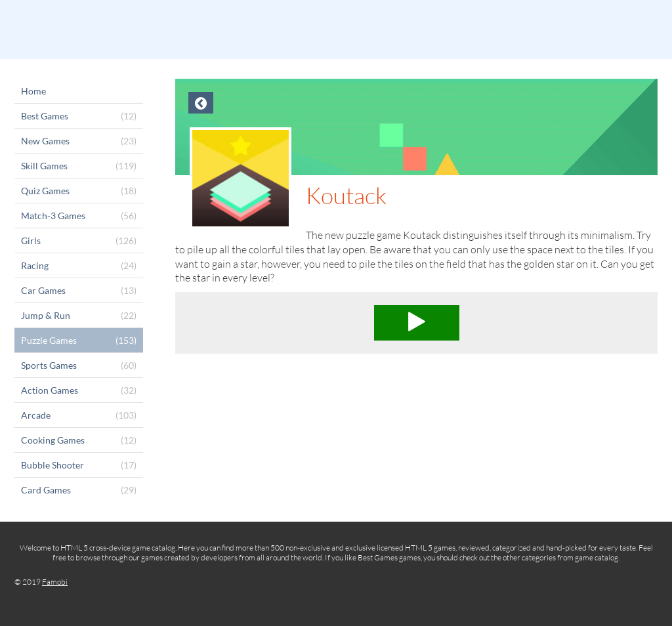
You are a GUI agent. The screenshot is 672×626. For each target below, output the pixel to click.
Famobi (55, 582)
